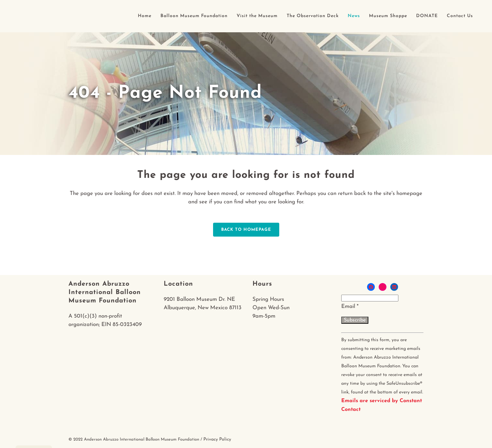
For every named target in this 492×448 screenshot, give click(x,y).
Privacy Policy (217, 439)
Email (350, 306)
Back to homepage (246, 230)
